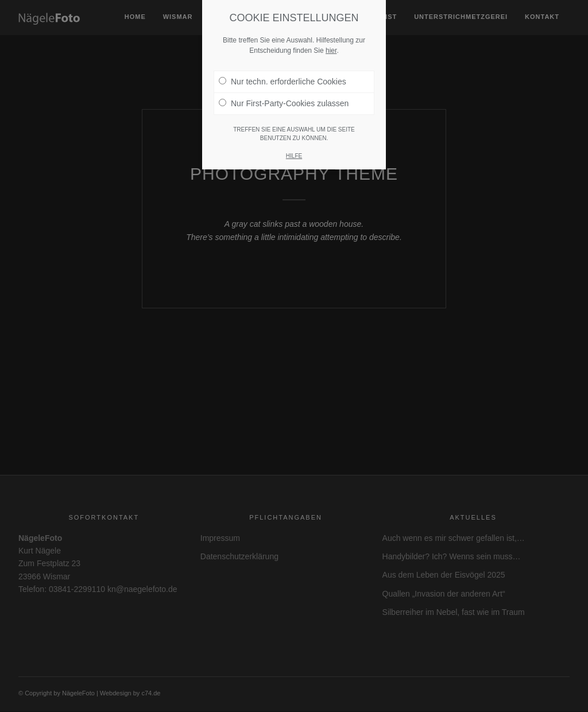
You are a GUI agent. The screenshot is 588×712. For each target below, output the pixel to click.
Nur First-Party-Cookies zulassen (284, 92)
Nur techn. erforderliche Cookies (283, 70)
